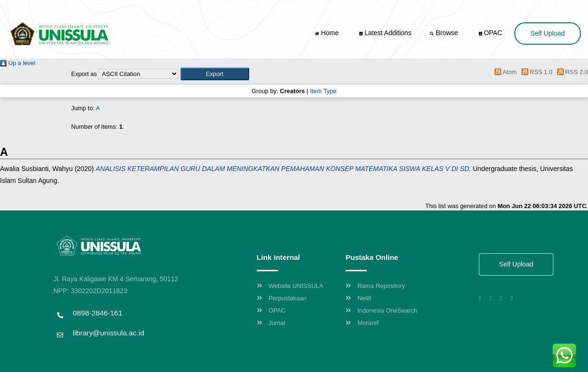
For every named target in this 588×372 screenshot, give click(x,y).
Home (327, 33)
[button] (215, 74)
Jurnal (271, 323)
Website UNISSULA (290, 286)
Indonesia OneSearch (381, 310)
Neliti (358, 298)
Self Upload (548, 33)
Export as (84, 74)
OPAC (491, 33)
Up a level (18, 63)
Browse (445, 33)
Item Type (323, 91)
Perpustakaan (282, 298)
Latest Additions (385, 33)
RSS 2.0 (571, 72)
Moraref (362, 323)
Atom (504, 72)
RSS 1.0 (535, 72)
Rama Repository (375, 286)
